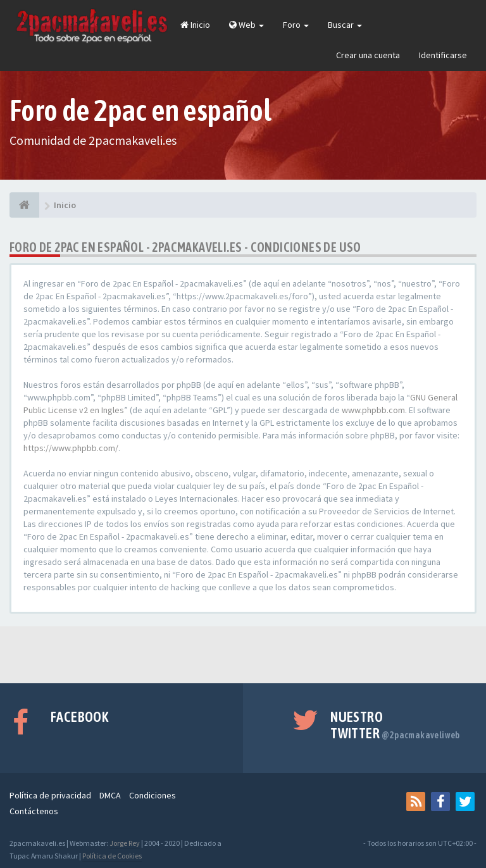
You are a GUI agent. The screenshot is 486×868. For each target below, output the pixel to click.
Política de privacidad (50, 795)
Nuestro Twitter (395, 725)
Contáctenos (34, 811)
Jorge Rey (125, 843)
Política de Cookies (112, 856)
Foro (296, 25)
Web (246, 25)
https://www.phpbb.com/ (71, 448)
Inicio (195, 25)
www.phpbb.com (373, 410)
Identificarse (443, 55)
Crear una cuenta (368, 55)
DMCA (110, 795)
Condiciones (153, 795)
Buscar (345, 25)
